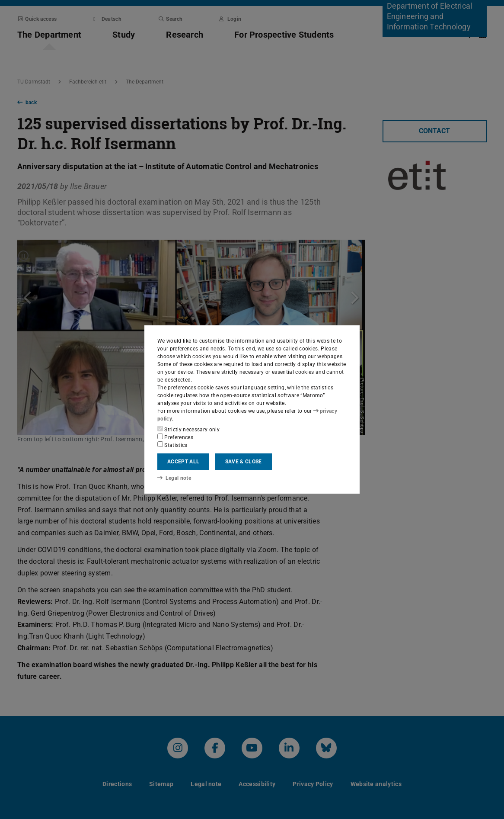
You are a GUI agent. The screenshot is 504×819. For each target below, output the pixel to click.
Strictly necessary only (188, 429)
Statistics (172, 445)
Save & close (244, 462)
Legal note (174, 478)
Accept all (183, 462)
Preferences (175, 437)
